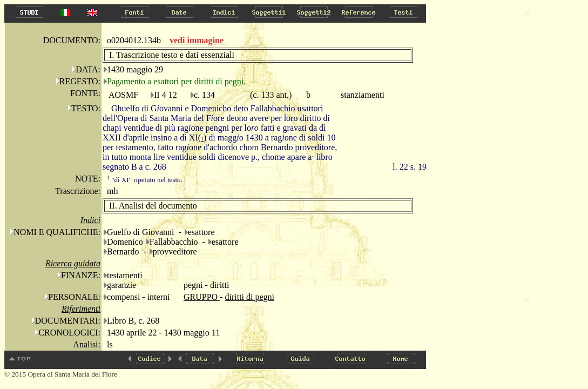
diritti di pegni (249, 297)
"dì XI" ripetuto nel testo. (145, 180)
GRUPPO (202, 297)
